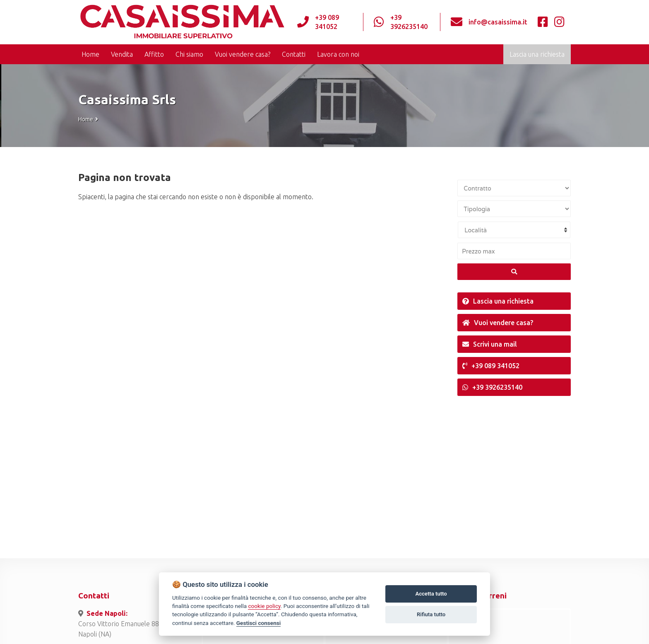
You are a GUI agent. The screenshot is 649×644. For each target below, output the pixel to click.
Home (86, 119)
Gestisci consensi (258, 623)
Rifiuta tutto (431, 614)
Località (476, 230)
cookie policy (264, 606)
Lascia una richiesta (537, 54)
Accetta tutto (431, 594)
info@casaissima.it (498, 22)
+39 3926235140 (409, 22)
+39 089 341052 (327, 22)
